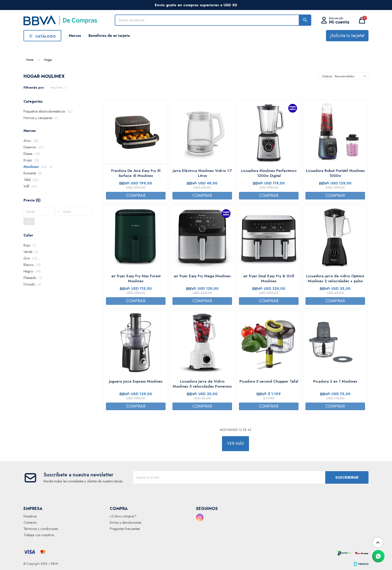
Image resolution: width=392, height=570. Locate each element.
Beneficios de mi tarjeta (109, 36)
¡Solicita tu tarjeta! (347, 36)
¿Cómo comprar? (123, 516)
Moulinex (57, 88)
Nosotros (30, 516)
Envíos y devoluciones (125, 522)
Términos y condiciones (41, 529)
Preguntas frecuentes (125, 529)
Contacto (30, 522)
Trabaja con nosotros (39, 535)
